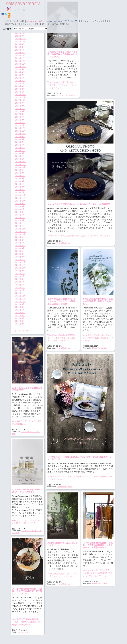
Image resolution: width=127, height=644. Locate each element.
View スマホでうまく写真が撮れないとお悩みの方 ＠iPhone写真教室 (80, 236)
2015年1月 (20, 192)
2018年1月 (20, 92)
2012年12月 (21, 262)
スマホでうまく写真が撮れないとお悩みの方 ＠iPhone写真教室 (79, 204)
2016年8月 (20, 139)
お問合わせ (65, 24)
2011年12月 (21, 296)
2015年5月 (20, 181)
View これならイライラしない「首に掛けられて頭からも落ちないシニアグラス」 (62, 85)
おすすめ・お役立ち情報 (66, 95)
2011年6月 (20, 313)
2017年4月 (20, 117)
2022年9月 (20, 36)
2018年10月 (21, 67)
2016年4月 (20, 151)
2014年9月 (20, 204)
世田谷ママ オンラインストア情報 (95, 21)
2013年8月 (20, 240)
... (86, 566)
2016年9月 (20, 137)
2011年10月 (21, 301)
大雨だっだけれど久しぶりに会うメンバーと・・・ (63, 544)
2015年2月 (20, 190)
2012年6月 (20, 279)
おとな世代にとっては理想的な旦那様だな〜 (27, 389)
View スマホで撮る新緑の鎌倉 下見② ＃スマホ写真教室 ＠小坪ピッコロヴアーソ (27, 622)
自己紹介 (21, 21)
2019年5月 (20, 47)
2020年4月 (20, 44)
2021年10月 (21, 41)
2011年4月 (20, 318)
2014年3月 (20, 220)
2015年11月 (21, 165)
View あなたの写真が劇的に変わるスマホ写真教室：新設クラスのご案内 (98, 338)
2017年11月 (21, 97)
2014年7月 (20, 209)
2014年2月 (20, 223)
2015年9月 (20, 170)
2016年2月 (20, 156)
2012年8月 (20, 274)
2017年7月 (20, 109)
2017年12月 (21, 95)
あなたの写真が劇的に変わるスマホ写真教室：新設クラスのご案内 (98, 301)
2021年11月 (21, 39)
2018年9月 (20, 69)
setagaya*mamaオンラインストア (62, 21)
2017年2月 (20, 123)
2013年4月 (20, 251)
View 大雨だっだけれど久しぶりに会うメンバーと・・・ (62, 575)
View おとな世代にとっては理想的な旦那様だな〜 (27, 423)
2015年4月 (20, 184)
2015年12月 (21, 162)
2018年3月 (20, 86)
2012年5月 (20, 282)
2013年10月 (21, 234)
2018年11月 (21, 64)
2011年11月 (21, 299)
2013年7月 (20, 243)
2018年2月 (20, 89)
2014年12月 (21, 195)
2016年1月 (20, 159)
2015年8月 (20, 173)
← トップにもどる (20, 331)
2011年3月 (20, 321)
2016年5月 (20, 148)
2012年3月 (20, 287)
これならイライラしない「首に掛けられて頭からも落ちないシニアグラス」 (63, 54)
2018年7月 (20, 75)
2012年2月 (20, 290)
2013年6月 (20, 246)
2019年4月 (20, 50)
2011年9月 (20, 304)
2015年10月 (21, 167)
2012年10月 (21, 268)
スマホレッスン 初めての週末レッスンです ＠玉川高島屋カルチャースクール (80, 458)
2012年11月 (21, 265)
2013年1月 (20, 260)
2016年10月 (21, 134)
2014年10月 (21, 201)
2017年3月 (20, 120)
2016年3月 (20, 153)
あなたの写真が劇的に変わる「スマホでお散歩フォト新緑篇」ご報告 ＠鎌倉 (61, 301)
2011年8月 (20, 307)
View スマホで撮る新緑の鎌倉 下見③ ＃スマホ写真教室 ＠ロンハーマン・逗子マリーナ (98, 573)
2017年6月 (20, 111)
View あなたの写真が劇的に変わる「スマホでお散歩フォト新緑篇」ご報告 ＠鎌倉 (62, 338)
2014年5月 (20, 215)
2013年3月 (20, 254)
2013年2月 (20, 257)
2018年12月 (21, 61)
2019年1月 (20, 58)
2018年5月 (20, 81)
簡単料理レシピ (12, 24)
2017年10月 (21, 100)
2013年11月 (21, 232)
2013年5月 (20, 248)
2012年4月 (20, 285)
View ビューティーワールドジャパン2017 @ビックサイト (27, 522)
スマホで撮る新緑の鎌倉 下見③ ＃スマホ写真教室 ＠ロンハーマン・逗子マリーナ (98, 545)
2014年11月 (21, 198)
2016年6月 (20, 145)
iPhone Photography (64, 243)
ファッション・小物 (29, 24)
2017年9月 (20, 103)
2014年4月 (20, 218)
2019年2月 (20, 55)
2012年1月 (20, 293)
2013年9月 (20, 237)
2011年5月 (20, 315)
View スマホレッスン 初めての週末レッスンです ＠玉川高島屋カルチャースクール (80, 478)
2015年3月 (20, 187)
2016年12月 (21, 128)
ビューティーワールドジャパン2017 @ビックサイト (27, 491)
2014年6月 (20, 212)
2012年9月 (20, 271)
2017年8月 (20, 106)
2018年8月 (20, 72)
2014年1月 (20, 226)
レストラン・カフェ (49, 24)
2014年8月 (20, 206)
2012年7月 (20, 276)
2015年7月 (20, 176)
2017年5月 (20, 114)
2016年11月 (21, 131)
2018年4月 (20, 83)
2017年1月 (20, 125)
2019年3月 (20, 53)
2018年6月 (20, 78)
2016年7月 (20, 142)
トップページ (9, 21)
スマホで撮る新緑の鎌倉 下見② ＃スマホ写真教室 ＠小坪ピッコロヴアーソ (27, 591)
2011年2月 (20, 324)
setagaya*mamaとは (36, 21)
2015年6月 (20, 178)
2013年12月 (21, 229)
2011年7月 (20, 310)
